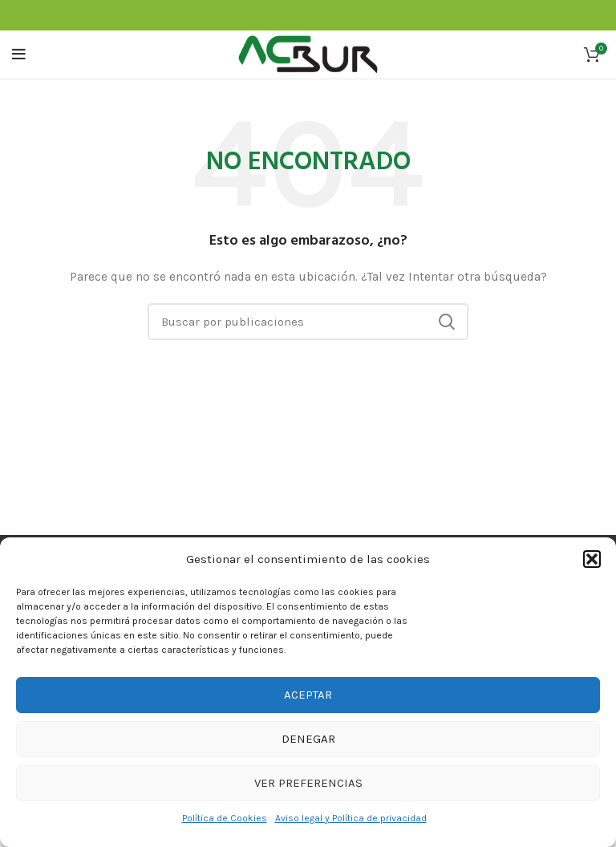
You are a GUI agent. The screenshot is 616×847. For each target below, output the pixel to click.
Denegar (308, 739)
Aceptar (308, 695)
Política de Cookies (225, 818)
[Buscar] (308, 322)
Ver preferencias (308, 783)
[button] (592, 559)
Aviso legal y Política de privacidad (351, 818)
